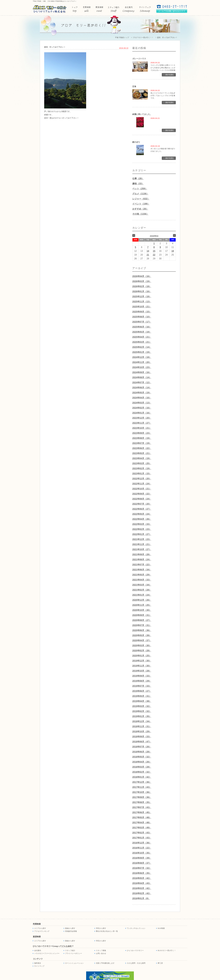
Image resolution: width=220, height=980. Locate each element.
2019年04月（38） (142, 701)
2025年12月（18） (142, 297)
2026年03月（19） (142, 281)
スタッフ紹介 (70, 950)
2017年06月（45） (142, 812)
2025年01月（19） (142, 352)
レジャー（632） (141, 199)
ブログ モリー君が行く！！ (143, 38)
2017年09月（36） (142, 797)
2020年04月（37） (142, 640)
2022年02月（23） (142, 529)
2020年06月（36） (142, 630)
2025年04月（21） (142, 337)
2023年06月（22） (142, 448)
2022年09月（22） (142, 494)
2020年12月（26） (142, 600)
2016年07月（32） (142, 868)
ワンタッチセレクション (136, 928)
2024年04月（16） (142, 398)
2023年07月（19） (142, 443)
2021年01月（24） (142, 595)
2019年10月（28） (142, 671)
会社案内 (38, 950)
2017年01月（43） (142, 838)
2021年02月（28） (142, 590)
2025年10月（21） (142, 307)
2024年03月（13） (142, 403)
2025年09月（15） (142, 312)
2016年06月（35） (142, 873)
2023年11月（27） (142, 423)
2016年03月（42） (142, 888)
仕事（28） (138, 179)
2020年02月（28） (142, 651)
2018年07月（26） (142, 747)
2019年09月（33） (142, 676)
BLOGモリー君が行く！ (167, 950)
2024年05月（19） (142, 393)
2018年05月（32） (142, 757)
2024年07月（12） (142, 383)
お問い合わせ (101, 953)
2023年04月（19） (142, 458)
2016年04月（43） (142, 883)
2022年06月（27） (142, 509)
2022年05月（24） (142, 514)
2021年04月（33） (142, 580)
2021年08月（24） (142, 560)
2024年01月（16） (142, 413)
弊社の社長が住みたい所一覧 (107, 931)
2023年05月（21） (142, 453)
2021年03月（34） (142, 585)
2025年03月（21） (142, 342)
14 (148, 251)
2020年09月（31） (142, 615)
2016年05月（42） (142, 878)
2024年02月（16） (142, 408)
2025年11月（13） (142, 302)
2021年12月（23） (142, 539)
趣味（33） (138, 184)
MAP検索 (161, 928)
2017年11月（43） (142, 787)
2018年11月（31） (142, 726)
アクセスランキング (42, 931)
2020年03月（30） (142, 646)
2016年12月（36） (142, 843)
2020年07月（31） (142, 625)
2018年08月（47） (142, 742)
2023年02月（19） (142, 469)
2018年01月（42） (142, 777)
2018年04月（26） (142, 762)
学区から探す (101, 928)
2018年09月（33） (142, 737)
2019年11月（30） (142, 666)
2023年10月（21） (142, 428)
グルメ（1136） (140, 194)
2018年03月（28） (142, 767)
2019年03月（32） (142, 706)
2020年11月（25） (142, 605)
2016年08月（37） (142, 863)
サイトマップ (39, 966)
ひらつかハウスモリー (135, 950)
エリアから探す (40, 928)
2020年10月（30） (142, 610)
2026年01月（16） (142, 291)
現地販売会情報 (71, 931)
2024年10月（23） (142, 367)
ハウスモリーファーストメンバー (47, 953)
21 (148, 255)
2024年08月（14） (142, 377)
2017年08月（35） (142, 802)
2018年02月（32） (142, 772)
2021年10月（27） (142, 549)
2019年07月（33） (142, 686)
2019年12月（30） (142, 661)
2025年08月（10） (142, 317)
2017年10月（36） (142, 792)
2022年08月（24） (142, 499)
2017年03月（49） (142, 828)
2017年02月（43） (142, 833)
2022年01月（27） (142, 534)
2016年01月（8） (141, 898)
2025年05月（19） (142, 332)
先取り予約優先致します (105, 963)
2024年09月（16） (142, 372)
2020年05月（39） (142, 635)
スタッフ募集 (101, 950)
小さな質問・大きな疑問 (136, 963)
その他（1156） (140, 214)
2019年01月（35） (142, 716)
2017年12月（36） (142, 782)
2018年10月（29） (142, 732)
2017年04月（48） (142, 823)
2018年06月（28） (142, 752)
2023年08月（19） (142, 438)
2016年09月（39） (142, 858)
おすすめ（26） (140, 209)
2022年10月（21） (142, 489)
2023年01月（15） (142, 474)
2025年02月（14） (142, 347)
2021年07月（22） (142, 565)
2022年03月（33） (142, 524)
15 (154, 251)
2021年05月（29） (142, 575)
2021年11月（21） (142, 544)
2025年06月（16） (142, 327)
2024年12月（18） (142, 357)
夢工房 (160, 963)
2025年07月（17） (142, 322)
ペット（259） (140, 189)
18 (173, 251)
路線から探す (70, 928)
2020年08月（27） (142, 620)
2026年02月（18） (142, 286)
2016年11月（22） (142, 848)
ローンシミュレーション (74, 963)
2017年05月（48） (142, 818)
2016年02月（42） (142, 893)
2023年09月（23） (142, 433)
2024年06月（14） (142, 388)
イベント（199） (141, 204)
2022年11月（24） (142, 484)
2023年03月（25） (142, 463)
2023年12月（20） (142, 418)
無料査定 (38, 963)
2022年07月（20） (142, 504)
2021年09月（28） (142, 554)
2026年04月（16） (142, 276)
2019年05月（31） (142, 696)
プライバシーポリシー (74, 953)
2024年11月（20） (142, 362)
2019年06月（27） (142, 691)
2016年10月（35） (142, 853)
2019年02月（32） (142, 711)
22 (154, 255)
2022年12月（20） (142, 479)
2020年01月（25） (142, 656)
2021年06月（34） (142, 570)
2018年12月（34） (142, 721)
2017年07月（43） (142, 807)
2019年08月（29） (142, 681)
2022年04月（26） (142, 519)
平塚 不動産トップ (122, 38)
